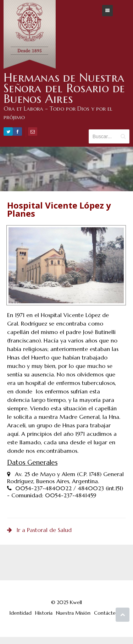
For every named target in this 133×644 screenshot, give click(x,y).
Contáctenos (109, 613)
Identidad (21, 613)
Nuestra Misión (73, 613)
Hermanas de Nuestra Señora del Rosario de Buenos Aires (64, 88)
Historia (44, 613)
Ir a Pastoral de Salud (39, 530)
